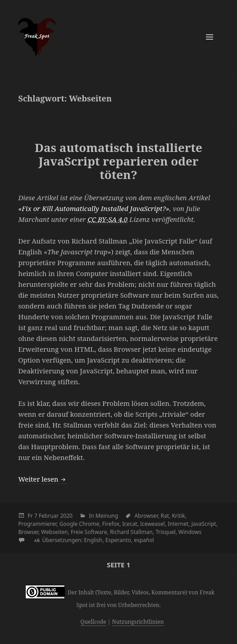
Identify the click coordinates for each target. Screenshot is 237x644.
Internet (178, 524)
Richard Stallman (131, 532)
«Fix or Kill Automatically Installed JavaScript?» (93, 208)
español (144, 540)
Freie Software (89, 532)
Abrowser (146, 516)
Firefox (111, 524)
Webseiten (54, 532)
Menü (210, 37)
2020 (66, 516)
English (93, 540)
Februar (49, 516)
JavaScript (204, 524)
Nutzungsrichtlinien (138, 622)
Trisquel (166, 532)
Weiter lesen (43, 479)
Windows (190, 532)
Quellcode (93, 622)
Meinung (107, 516)
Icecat (130, 524)
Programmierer (37, 524)
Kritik (178, 516)
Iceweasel (153, 524)
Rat (165, 516)
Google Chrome (80, 524)
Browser (28, 532)
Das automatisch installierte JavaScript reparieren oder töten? (118, 161)
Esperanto (118, 540)
